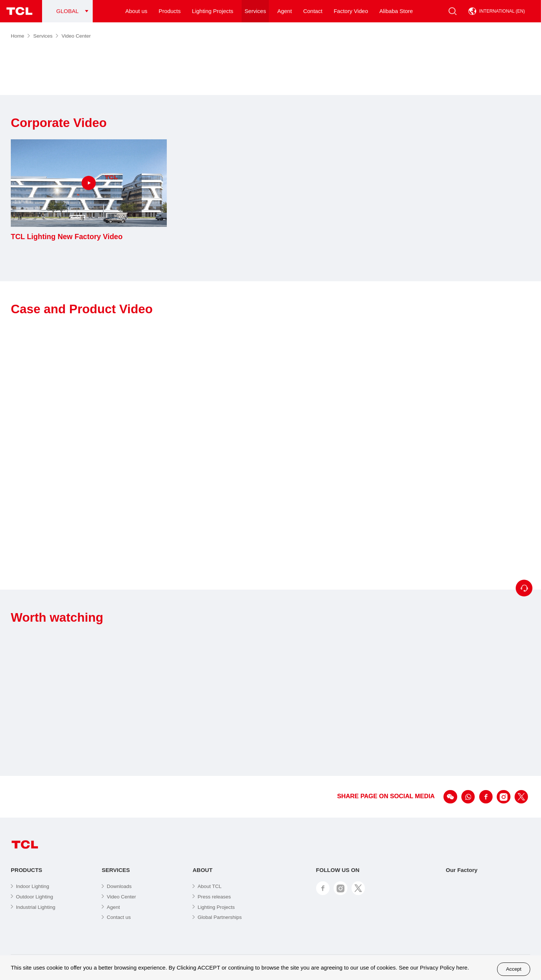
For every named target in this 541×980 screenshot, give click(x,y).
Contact (313, 11)
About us (136, 11)
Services (255, 11)
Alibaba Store (396, 11)
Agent (285, 11)
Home (20, 36)
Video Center (76, 36)
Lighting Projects (213, 11)
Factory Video (351, 11)
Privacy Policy (437, 968)
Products (170, 11)
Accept (514, 969)
